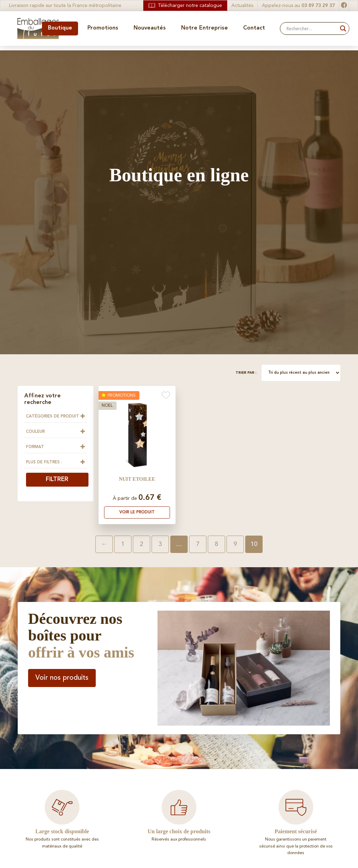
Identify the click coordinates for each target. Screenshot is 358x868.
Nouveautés (150, 28)
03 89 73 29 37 (318, 6)
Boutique (60, 28)
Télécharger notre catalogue (185, 6)
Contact (254, 28)
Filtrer (57, 480)
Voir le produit (137, 512)
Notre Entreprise (204, 28)
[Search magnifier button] (343, 28)
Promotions (103, 28)
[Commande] (301, 373)
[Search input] (312, 28)
